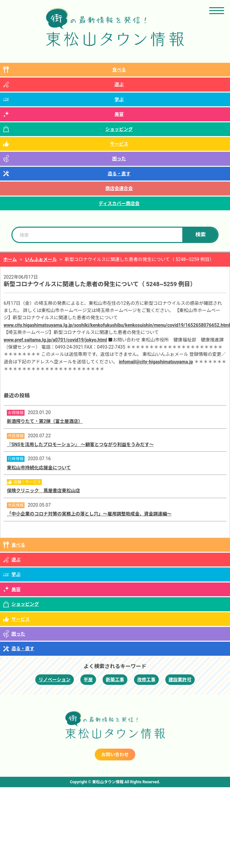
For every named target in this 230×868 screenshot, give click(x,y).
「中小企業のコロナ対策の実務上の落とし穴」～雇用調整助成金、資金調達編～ (89, 514)
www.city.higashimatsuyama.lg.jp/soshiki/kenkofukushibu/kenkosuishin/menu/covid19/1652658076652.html (117, 325)
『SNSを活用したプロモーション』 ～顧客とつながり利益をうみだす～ (80, 444)
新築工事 (115, 680)
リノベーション (55, 680)
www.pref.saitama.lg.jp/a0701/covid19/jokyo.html (55, 340)
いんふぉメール (41, 259)
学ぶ (119, 99)
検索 (201, 235)
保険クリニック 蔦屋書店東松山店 (43, 491)
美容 (119, 114)
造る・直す (119, 174)
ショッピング (119, 129)
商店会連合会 (119, 188)
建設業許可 (180, 680)
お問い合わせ (115, 755)
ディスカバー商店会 (119, 203)
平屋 (88, 680)
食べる (119, 70)
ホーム (10, 259)
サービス (119, 144)
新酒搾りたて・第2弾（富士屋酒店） (45, 421)
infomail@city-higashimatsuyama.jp (156, 362)
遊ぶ (119, 84)
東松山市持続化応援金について (39, 468)
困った (119, 159)
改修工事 (146, 680)
